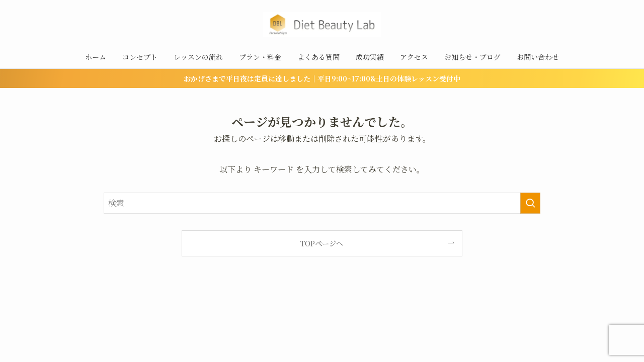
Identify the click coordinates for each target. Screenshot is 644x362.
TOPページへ (322, 243)
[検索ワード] (322, 203)
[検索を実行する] (530, 203)
